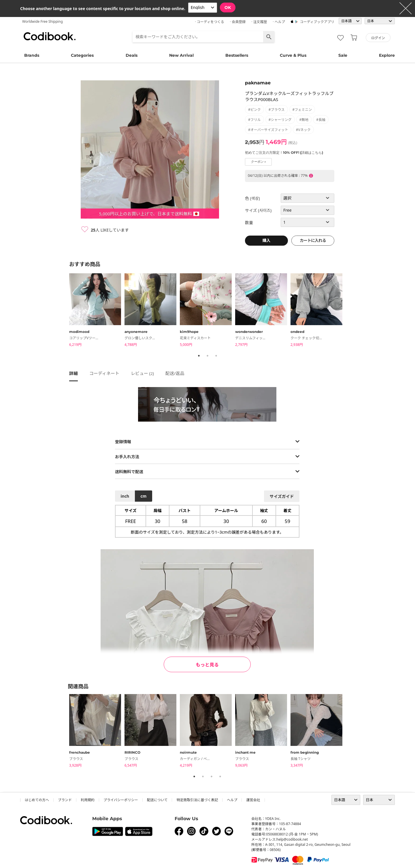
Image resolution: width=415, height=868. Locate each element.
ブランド (65, 800)
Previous (65, 311)
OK (228, 7)
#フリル (254, 120)
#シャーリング (280, 120)
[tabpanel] (97, 311)
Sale (343, 55)
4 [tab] (220, 776)
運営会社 (253, 800)
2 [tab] (207, 356)
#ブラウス (277, 110)
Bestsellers (237, 55)
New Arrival (181, 55)
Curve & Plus (293, 55)
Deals (132, 55)
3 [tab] (216, 356)
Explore (387, 55)
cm (143, 496)
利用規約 (88, 800)
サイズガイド (282, 496)
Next (350, 311)
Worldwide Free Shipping (43, 21)
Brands (32, 55)
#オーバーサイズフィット (268, 130)
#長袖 (321, 120)
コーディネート (104, 373)
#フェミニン (302, 110)
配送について (157, 800)
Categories (82, 55)
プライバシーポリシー (121, 800)
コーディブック (50, 36)
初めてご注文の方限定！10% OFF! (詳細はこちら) (284, 152)
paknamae (258, 83)
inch (125, 496)
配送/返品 (175, 373)
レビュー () (142, 373)
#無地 (304, 120)
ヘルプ (232, 800)
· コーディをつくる (210, 22)
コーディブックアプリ (317, 22)
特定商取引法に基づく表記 (197, 800)
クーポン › (258, 162)
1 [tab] (199, 356)
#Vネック (303, 130)
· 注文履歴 (259, 22)
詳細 (73, 373)
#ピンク (254, 110)
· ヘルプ (279, 22)
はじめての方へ (37, 800)
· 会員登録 (238, 22)
